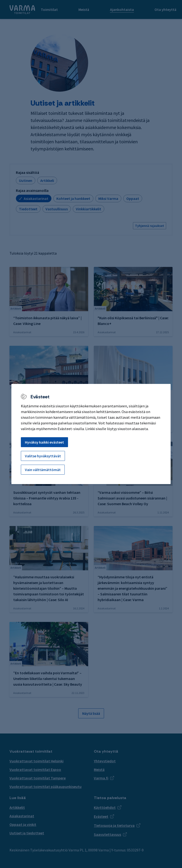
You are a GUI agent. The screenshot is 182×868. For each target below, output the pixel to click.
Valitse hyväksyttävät (43, 456)
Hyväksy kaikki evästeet (44, 442)
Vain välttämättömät (43, 470)
